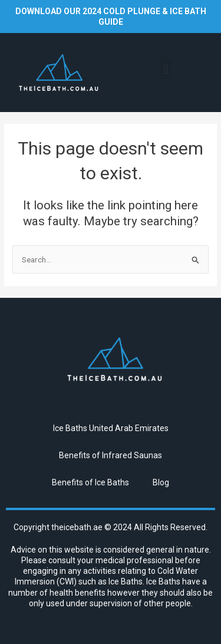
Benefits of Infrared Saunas (111, 455)
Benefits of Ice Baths (90, 482)
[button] (166, 69)
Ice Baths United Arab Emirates (111, 428)
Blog (161, 482)
